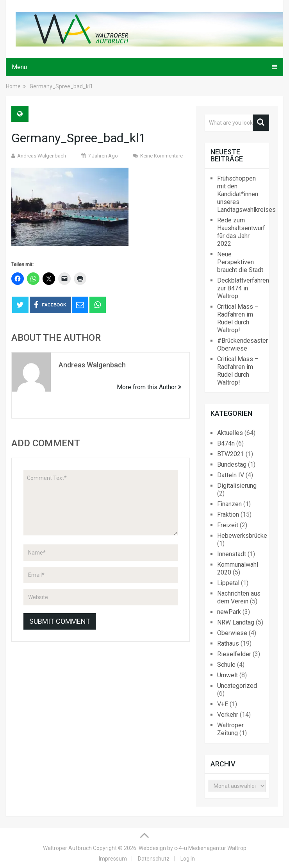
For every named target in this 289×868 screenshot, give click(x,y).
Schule (226, 665)
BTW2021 (231, 454)
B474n (226, 443)
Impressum (113, 859)
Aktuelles (230, 433)
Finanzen (229, 504)
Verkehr (228, 715)
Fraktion (228, 515)
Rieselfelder (234, 654)
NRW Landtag (236, 622)
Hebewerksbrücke (242, 536)
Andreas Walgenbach (42, 156)
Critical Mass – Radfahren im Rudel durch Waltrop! (238, 318)
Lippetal (228, 583)
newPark (229, 612)
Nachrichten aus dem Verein (239, 597)
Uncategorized (237, 686)
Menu (19, 67)
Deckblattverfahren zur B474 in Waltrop (243, 288)
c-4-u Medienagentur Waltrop (210, 848)
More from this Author (149, 387)
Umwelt (227, 675)
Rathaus (228, 643)
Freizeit (228, 525)
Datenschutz (154, 859)
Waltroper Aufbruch (67, 848)
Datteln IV (231, 475)
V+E (223, 704)
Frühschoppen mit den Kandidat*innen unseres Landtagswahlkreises (246, 194)
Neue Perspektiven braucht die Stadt (240, 262)
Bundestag (232, 464)
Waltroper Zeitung (230, 729)
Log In (188, 859)
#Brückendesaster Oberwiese (243, 345)
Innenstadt (232, 554)
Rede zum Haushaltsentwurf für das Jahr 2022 (241, 232)
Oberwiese (232, 633)
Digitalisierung (237, 486)
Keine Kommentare (161, 156)
